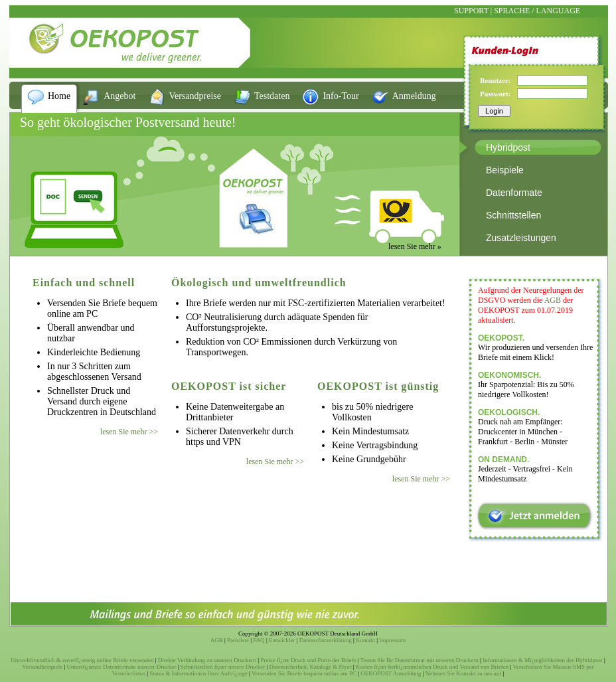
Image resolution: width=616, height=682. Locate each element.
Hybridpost (508, 147)
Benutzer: (495, 80)
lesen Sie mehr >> (129, 432)
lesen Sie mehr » (415, 246)
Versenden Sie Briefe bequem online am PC (304, 673)
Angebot (119, 96)
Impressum (392, 640)
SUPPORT (471, 11)
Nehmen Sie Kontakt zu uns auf (464, 673)
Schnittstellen (513, 215)
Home (59, 96)
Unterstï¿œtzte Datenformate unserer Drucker (122, 667)
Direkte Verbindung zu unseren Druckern (207, 660)
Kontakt (365, 640)
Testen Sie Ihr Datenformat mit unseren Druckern (420, 660)
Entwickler (282, 640)
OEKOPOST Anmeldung (391, 673)
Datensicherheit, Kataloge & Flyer (311, 667)
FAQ (259, 640)
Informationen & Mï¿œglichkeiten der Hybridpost (542, 660)
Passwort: (495, 94)
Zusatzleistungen (521, 238)
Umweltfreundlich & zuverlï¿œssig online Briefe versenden (82, 660)
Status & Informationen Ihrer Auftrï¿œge (198, 673)
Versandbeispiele (42, 667)
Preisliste (238, 640)
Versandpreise (195, 96)
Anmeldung (414, 96)
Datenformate (514, 193)
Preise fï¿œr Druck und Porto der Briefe (308, 660)
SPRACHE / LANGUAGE (537, 11)
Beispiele (505, 170)
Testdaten (272, 96)
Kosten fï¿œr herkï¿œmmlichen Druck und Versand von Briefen (432, 667)
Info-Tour (341, 96)
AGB (553, 300)
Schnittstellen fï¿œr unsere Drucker (223, 667)
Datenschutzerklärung (326, 640)
